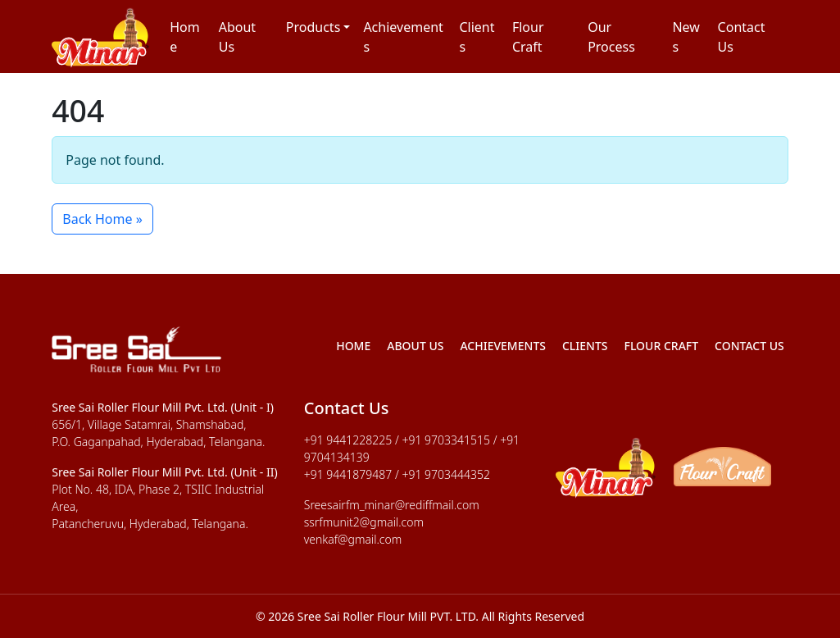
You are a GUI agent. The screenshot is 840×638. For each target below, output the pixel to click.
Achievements (403, 37)
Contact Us (742, 37)
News (686, 37)
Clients (477, 37)
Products (313, 27)
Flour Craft (528, 37)
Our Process (611, 37)
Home (185, 37)
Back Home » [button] (102, 219)
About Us (237, 37)
